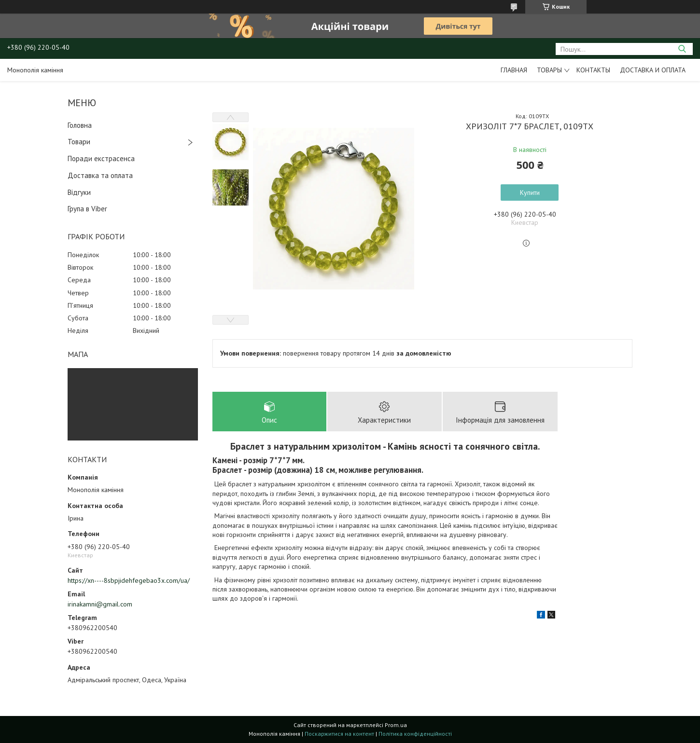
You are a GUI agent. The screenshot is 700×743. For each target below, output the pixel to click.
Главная (514, 70)
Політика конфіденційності (415, 734)
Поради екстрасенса (101, 158)
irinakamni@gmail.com (100, 604)
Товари (79, 142)
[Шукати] (682, 49)
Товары (549, 70)
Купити (530, 193)
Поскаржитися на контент (339, 734)
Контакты (593, 70)
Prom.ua (396, 725)
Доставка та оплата (100, 175)
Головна (80, 125)
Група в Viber (87, 209)
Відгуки (79, 192)
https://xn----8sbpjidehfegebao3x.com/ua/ (129, 580)
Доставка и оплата (653, 70)
